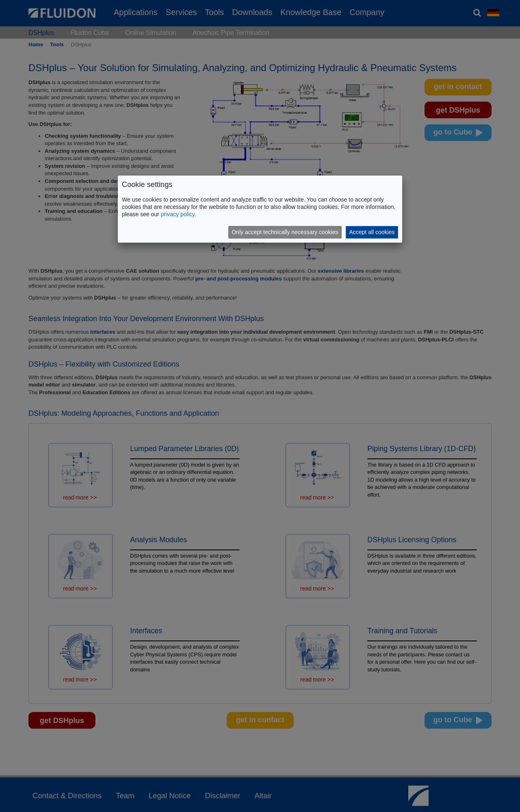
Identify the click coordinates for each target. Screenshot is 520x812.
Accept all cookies (372, 232)
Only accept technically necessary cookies (285, 232)
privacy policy (178, 214)
